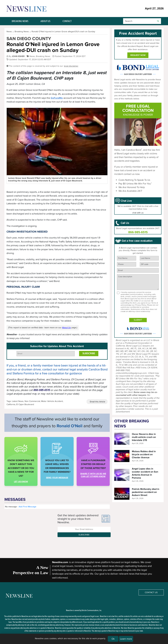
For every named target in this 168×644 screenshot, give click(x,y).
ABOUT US (45, 21)
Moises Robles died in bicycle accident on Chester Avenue (144, 454)
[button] (142, 21)
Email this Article (98, 402)
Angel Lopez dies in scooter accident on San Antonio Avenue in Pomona (145, 473)
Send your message (57, 478)
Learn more (126, 639)
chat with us (138, 213)
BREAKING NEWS (20, 21)
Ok (113, 639)
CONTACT (67, 21)
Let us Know (21, 482)
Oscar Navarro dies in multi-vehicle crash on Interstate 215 (144, 437)
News (32, 56)
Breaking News (43, 56)
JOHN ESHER (18, 56)
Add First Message (27, 507)
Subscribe (84, 535)
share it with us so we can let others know (93, 475)
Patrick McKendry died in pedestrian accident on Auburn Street (146, 492)
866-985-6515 (42, 390)
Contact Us (151, 592)
